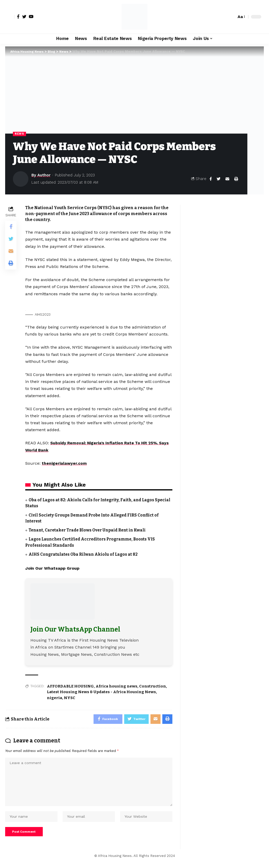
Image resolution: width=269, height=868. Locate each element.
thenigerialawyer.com (64, 464)
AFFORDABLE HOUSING (70, 686)
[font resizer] (241, 17)
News (20, 134)
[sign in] (10, 17)
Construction (153, 686)
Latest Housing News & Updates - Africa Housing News (101, 692)
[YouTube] (31, 17)
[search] (231, 17)
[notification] (223, 17)
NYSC (70, 698)
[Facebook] (18, 17)
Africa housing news (116, 686)
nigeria (54, 698)
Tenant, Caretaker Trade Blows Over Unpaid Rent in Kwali (90, 530)
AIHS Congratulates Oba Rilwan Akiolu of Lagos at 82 (85, 554)
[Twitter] (24, 17)
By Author (41, 175)
